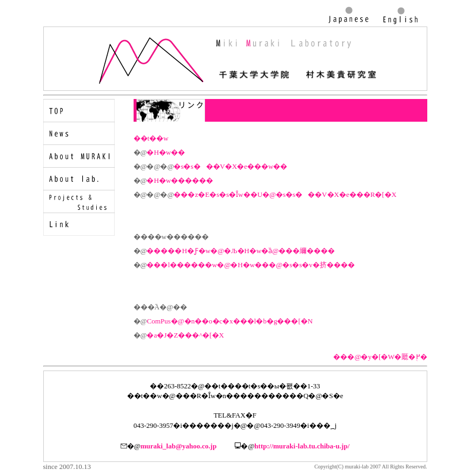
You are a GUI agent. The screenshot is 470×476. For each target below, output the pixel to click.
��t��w (151, 138)
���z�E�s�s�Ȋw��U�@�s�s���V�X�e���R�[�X (285, 194)
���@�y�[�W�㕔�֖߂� (380, 357)
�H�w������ (180, 180)
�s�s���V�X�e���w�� (230, 166)
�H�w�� (166, 152)
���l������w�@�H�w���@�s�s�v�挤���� (250, 265)
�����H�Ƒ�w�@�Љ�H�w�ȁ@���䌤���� (241, 251)
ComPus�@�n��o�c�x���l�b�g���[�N (230, 321)
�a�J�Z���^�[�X (185, 335)
